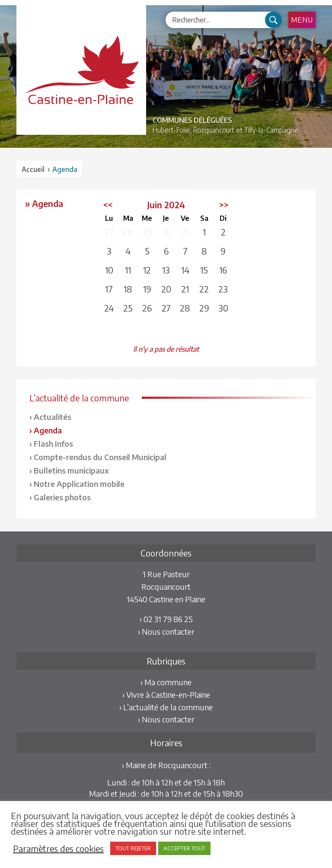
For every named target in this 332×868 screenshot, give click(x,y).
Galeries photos (62, 497)
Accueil (33, 169)
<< (108, 205)
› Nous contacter (166, 631)
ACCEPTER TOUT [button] (184, 848)
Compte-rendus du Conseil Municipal (100, 457)
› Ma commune (166, 682)
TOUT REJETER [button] (133, 848)
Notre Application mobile (79, 484)
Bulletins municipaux (71, 470)
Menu (302, 20)
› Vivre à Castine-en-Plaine (166, 695)
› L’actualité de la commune (166, 707)
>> (224, 205)
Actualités (53, 417)
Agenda (48, 430)
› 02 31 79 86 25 (166, 619)
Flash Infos (53, 444)
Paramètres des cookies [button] (58, 849)
